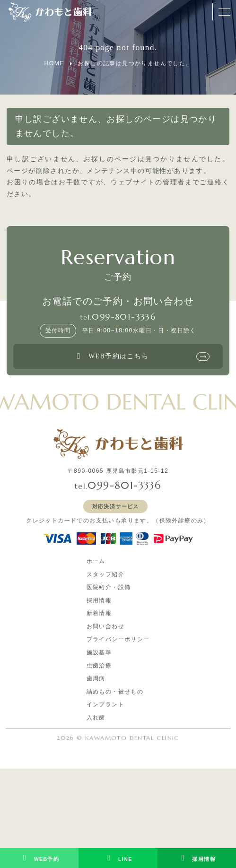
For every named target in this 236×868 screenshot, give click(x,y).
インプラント (105, 704)
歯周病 (96, 678)
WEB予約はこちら (111, 356)
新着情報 (99, 613)
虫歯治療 (99, 666)
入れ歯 (96, 718)
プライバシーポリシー (118, 639)
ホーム (96, 561)
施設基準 (99, 652)
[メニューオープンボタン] (224, 12)
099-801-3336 (124, 317)
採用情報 (99, 600)
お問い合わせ (105, 626)
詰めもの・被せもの (115, 692)
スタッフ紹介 (105, 574)
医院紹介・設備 (109, 587)
